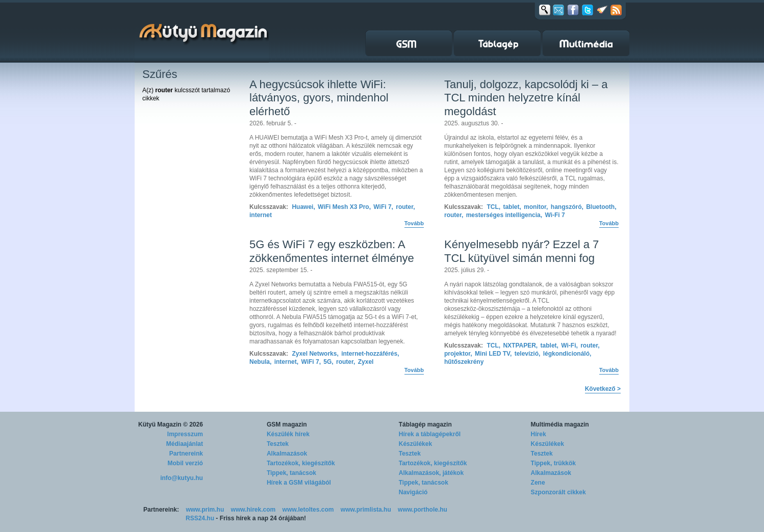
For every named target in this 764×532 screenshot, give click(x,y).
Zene (538, 483)
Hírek (539, 434)
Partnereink (186, 454)
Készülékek (415, 444)
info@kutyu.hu (182, 478)
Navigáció (413, 492)
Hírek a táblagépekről (430, 434)
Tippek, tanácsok (291, 473)
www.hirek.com (253, 510)
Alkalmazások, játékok (431, 473)
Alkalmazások (287, 454)
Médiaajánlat (185, 444)
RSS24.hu (200, 518)
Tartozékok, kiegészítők (301, 463)
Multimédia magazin (560, 424)
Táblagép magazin (425, 424)
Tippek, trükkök (553, 463)
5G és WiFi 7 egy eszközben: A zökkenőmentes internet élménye (332, 251)
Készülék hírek (288, 434)
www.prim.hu (205, 510)
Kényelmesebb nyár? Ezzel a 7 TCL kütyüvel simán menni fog (521, 251)
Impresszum (185, 434)
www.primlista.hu (366, 510)
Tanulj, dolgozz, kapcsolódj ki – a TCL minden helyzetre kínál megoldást (526, 98)
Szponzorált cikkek (558, 492)
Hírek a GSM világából (299, 483)
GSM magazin (287, 424)
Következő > (603, 389)
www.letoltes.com (308, 510)
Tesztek (278, 444)
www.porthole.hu (423, 510)
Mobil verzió (185, 463)
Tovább (414, 223)
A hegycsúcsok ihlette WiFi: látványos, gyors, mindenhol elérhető (319, 98)
